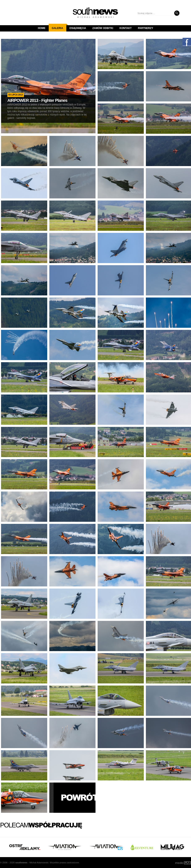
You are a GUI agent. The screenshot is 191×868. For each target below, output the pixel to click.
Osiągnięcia (78, 28)
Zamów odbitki (103, 28)
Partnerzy (145, 28)
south (21, 863)
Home (42, 28)
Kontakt (126, 28)
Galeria (59, 27)
